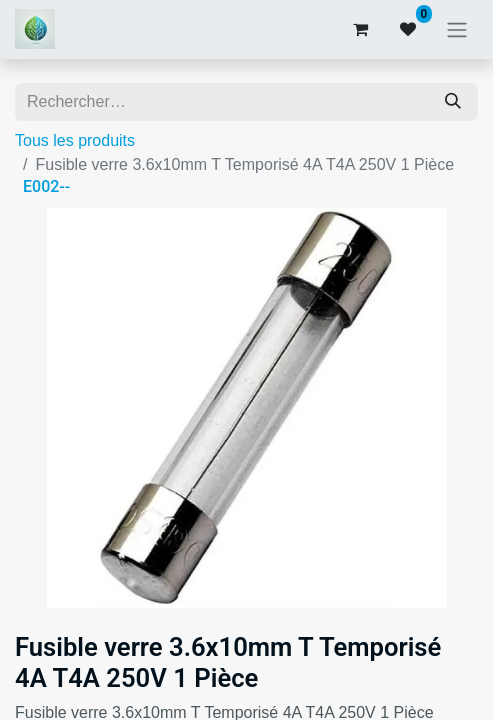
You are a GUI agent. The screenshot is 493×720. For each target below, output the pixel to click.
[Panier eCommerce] (360, 29)
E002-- (46, 186)
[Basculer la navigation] (457, 29)
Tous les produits (75, 140)
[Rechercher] (453, 102)
